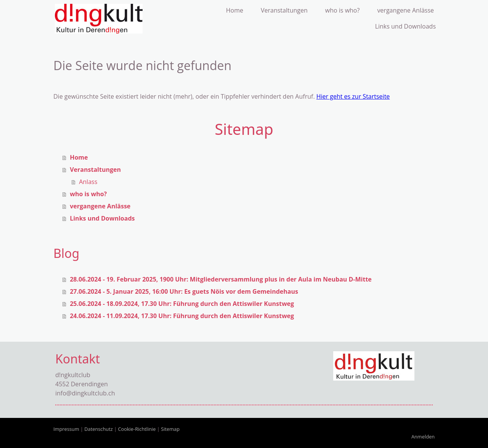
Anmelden (423, 437)
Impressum (66, 429)
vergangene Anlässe (405, 10)
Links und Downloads (405, 26)
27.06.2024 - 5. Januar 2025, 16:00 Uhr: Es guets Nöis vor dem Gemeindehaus (184, 291)
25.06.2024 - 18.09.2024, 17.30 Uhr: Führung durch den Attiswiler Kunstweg (182, 304)
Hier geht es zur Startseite (353, 96)
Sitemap (170, 429)
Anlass (88, 182)
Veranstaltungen (284, 10)
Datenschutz (98, 429)
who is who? (343, 10)
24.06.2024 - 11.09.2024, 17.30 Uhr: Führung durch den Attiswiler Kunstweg (182, 316)
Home (235, 10)
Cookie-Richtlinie (137, 429)
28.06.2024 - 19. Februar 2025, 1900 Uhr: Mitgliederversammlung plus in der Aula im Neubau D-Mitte (221, 279)
